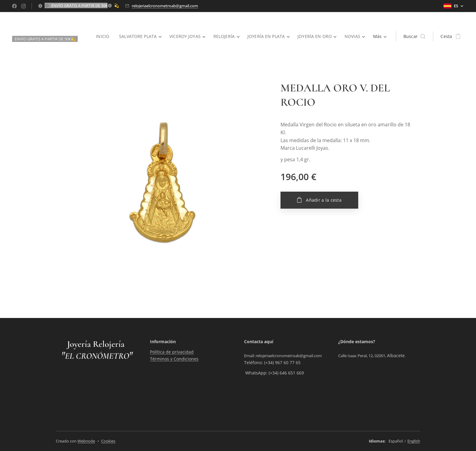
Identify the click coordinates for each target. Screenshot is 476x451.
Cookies (108, 441)
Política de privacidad (172, 352)
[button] (415, 36)
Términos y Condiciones (174, 359)
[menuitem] (101, 36)
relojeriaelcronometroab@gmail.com (165, 6)
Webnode (86, 441)
